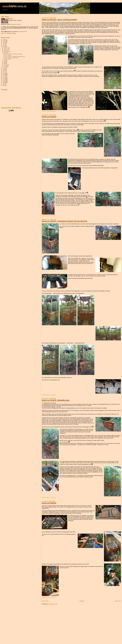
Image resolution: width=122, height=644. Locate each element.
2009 (4, 81)
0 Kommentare (53, 111)
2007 (4, 84)
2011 (4, 79)
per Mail (3, 28)
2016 (4, 72)
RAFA (12, 19)
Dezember (6, 48)
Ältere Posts (118, 601)
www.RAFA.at (13, 24)
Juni (5, 61)
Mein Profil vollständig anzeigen (8, 33)
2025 (4, 41)
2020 (4, 46)
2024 (4, 42)
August (5, 53)
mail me (19, 24)
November (6, 49)
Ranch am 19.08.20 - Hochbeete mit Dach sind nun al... (14, 56)
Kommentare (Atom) (53, 604)
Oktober (6, 50)
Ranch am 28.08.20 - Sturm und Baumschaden (59, 20)
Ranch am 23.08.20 (49, 117)
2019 (4, 68)
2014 (4, 75)
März (5, 64)
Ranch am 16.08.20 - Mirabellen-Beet (56, 400)
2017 (4, 71)
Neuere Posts (45, 601)
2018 (4, 69)
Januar (5, 66)
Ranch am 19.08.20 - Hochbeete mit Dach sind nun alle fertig (65, 221)
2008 (4, 83)
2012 (4, 77)
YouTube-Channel (22, 32)
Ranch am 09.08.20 (49, 503)
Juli (5, 60)
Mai (5, 63)
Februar (6, 65)
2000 (4, 85)
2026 (4, 40)
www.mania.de (14, 6)
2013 (4, 76)
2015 (4, 73)
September (6, 51)
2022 (4, 45)
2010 (4, 80)
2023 (4, 44)
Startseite (82, 601)
